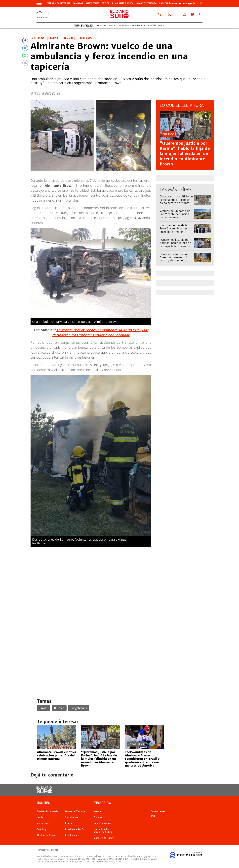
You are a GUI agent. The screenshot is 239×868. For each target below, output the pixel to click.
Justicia (87, 744)
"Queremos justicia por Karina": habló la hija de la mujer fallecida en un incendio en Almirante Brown (185, 154)
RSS (153, 816)
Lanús (40, 817)
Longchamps (79, 708)
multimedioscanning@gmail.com (140, 856)
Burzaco (59, 708)
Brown (43, 708)
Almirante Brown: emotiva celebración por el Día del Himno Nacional (57, 756)
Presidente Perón (75, 829)
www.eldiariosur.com (47, 856)
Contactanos (158, 811)
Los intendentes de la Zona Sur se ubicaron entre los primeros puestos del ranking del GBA (175, 232)
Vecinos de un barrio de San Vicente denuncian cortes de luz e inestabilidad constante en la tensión (175, 217)
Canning (78, 3)
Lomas (161, 25)
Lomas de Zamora (146, 3)
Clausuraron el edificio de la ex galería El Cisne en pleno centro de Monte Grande (176, 201)
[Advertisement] (122, 572)
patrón (97, 811)
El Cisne (98, 817)
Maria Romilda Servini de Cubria (103, 831)
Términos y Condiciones (47, 850)
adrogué (44, 744)
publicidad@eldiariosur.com (51, 859)
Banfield (152, 25)
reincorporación (102, 823)
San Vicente (92, 3)
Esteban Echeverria (58, 3)
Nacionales (43, 823)
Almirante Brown (123, 3)
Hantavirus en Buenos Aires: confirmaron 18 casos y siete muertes (174, 257)
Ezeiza (106, 3)
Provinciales (72, 835)
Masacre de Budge (104, 838)
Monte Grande (138, 25)
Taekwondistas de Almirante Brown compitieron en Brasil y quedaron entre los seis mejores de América (142, 759)
